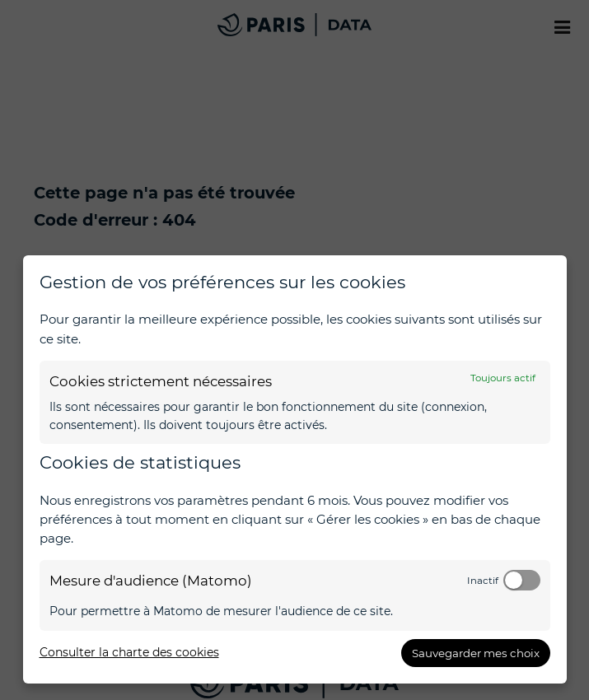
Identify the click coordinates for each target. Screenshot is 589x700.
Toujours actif (503, 378)
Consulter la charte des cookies (129, 652)
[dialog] (295, 469)
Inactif (483, 581)
